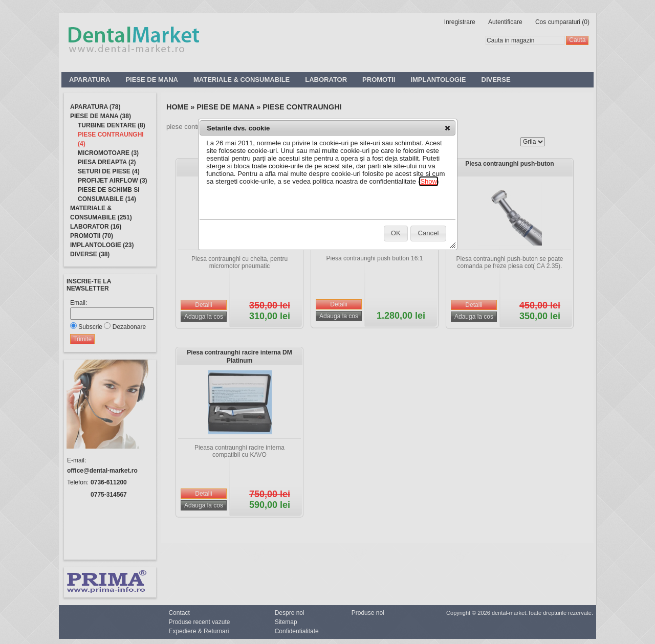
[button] (447, 128)
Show (429, 181)
